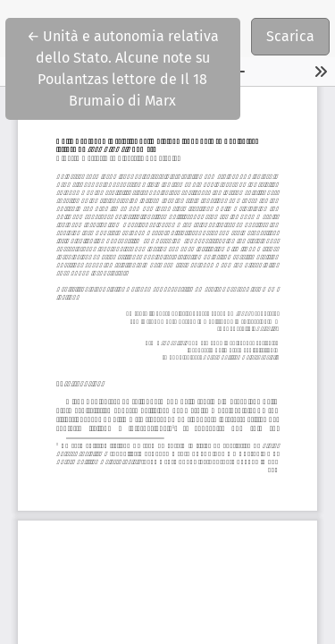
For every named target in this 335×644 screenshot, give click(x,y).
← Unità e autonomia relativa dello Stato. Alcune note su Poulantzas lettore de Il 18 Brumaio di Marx (134, 67)
